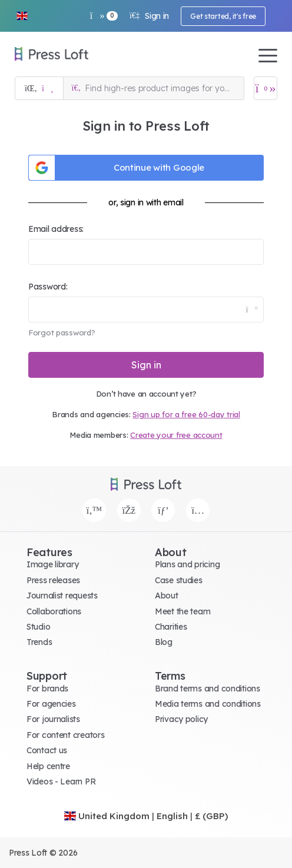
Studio (38, 627)
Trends (39, 642)
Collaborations (54, 611)
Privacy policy (181, 719)
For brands (47, 689)
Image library (52, 564)
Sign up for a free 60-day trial (186, 414)
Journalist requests (62, 596)
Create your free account (176, 435)
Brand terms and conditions (208, 689)
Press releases (53, 580)
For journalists (53, 719)
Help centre (48, 766)
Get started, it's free (223, 16)
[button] (22, 16)
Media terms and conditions (208, 704)
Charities (171, 627)
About (167, 596)
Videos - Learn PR (61, 781)
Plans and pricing (187, 564)
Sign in (149, 16)
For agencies (51, 704)
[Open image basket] (266, 88)
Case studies (179, 580)
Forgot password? (62, 332)
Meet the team (182, 611)
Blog (164, 642)
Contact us (47, 750)
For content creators (65, 735)
